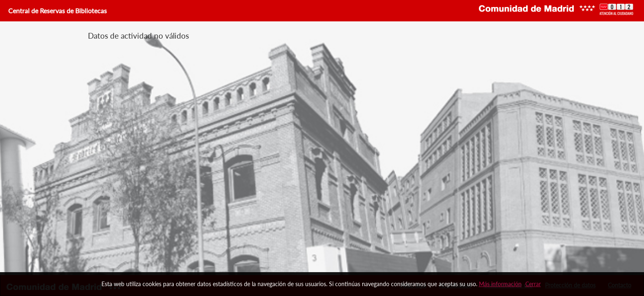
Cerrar (533, 284)
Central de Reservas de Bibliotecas (57, 10)
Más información (500, 284)
